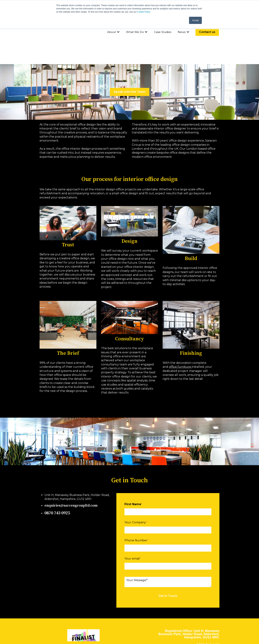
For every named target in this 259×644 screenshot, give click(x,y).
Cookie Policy (144, 12)
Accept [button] (195, 20)
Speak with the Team (130, 58)
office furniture (180, 333)
